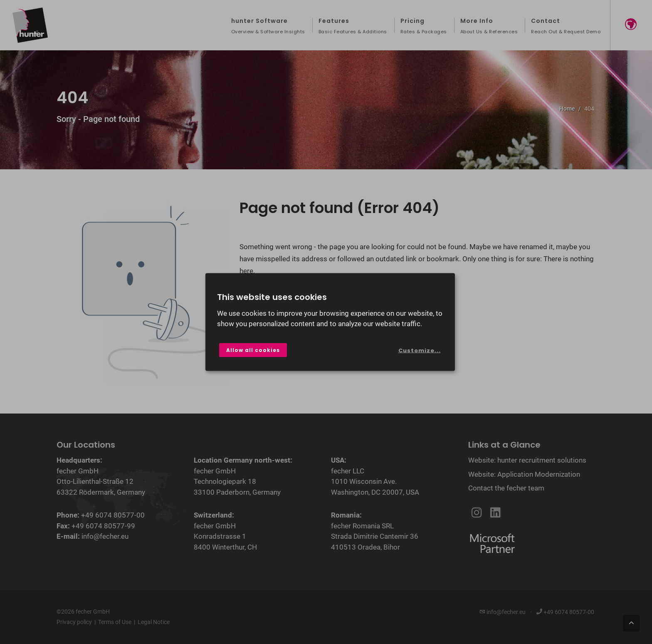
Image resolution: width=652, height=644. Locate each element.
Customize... (420, 350)
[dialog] (330, 322)
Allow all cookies (253, 350)
